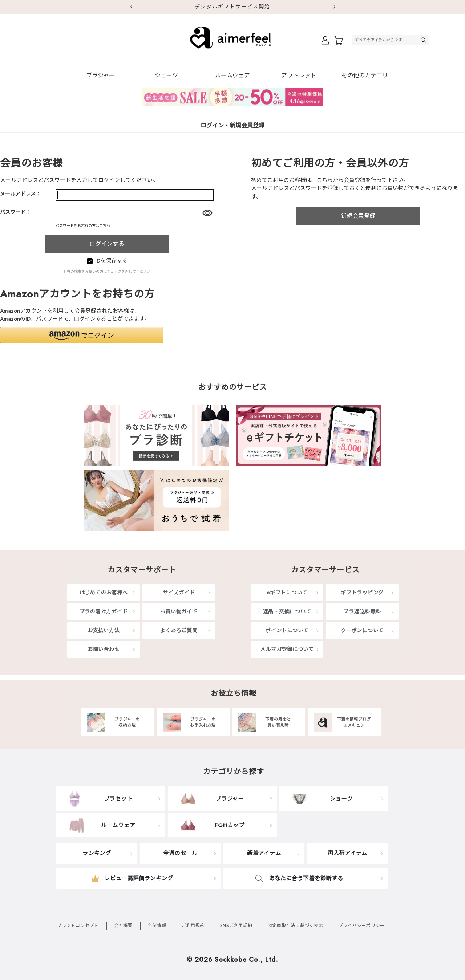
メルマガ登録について (287, 649)
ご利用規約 (193, 926)
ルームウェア (232, 75)
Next (334, 7)
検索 (424, 40)
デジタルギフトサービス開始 (232, 7)
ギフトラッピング (362, 593)
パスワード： (15, 212)
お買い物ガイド (179, 611)
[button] (82, 335)
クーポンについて (362, 630)
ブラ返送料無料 (362, 611)
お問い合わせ (104, 649)
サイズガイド (179, 593)
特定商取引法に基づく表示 (296, 926)
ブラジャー (100, 75)
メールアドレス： (20, 194)
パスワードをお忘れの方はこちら (83, 226)
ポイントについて (287, 630)
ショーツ (166, 75)
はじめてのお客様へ (104, 593)
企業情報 (157, 926)
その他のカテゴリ (365, 75)
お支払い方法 (104, 630)
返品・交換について (287, 611)
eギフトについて (287, 593)
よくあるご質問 (179, 630)
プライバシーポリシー (362, 926)
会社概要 (123, 926)
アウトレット (299, 75)
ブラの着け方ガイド (104, 611)
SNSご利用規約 (236, 926)
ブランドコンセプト (78, 926)
